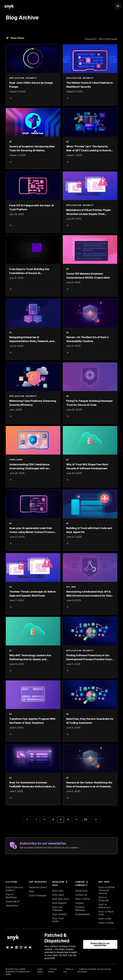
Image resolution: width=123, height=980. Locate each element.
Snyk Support (59, 903)
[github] (21, 947)
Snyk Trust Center (58, 920)
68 (84, 819)
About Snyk (81, 891)
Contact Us (81, 895)
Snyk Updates (60, 914)
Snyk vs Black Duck (106, 913)
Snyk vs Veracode (104, 899)
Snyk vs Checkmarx (105, 906)
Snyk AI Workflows (11, 896)
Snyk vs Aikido (106, 923)
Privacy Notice (52, 970)
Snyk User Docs (61, 899)
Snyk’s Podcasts (38, 896)
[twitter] (7, 947)
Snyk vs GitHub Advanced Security (107, 890)
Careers (79, 903)
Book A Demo (83, 899)
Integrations (12, 906)
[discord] (30, 947)
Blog (31, 891)
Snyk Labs (58, 891)
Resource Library (38, 887)
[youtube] (12, 947)
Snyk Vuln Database (57, 909)
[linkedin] (16, 947)
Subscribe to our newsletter (100, 944)
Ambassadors (82, 914)
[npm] (26, 947)
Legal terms (40, 970)
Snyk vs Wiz (105, 919)
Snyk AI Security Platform (14, 889)
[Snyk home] (9, 6)
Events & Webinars (80, 909)
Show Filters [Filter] (17, 38)
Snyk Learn (58, 895)
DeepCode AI (13, 902)
